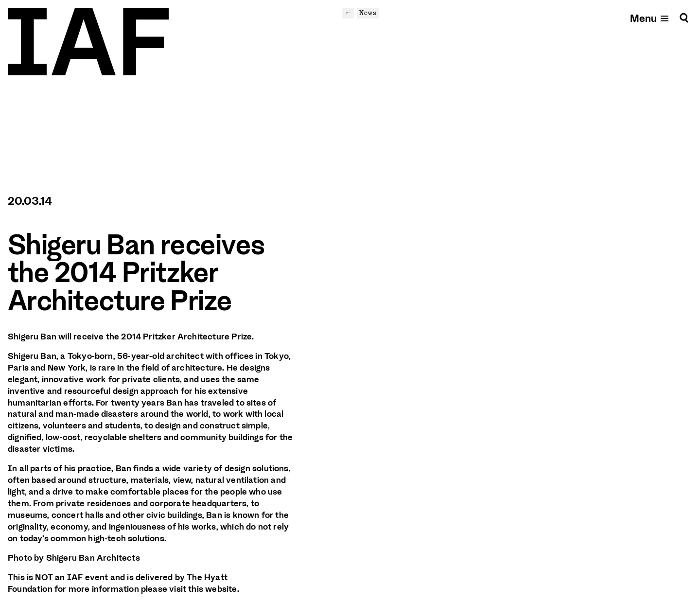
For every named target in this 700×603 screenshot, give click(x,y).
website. (222, 589)
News (368, 13)
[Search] (684, 18)
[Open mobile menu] (650, 18)
